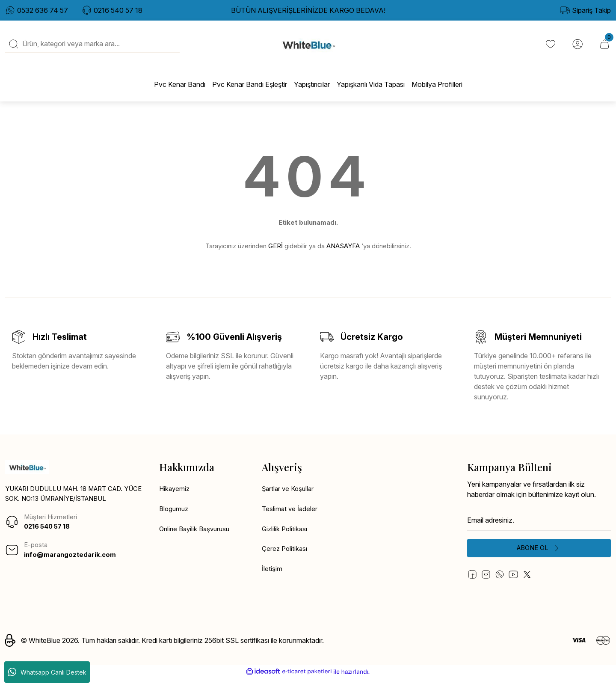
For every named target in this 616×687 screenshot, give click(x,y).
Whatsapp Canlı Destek (47, 672)
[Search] (92, 48)
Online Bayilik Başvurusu (197, 538)
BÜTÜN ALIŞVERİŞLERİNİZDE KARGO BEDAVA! (308, 10)
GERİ (275, 253)
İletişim (272, 579)
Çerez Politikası (285, 558)
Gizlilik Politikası (286, 538)
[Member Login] (577, 48)
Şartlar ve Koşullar (289, 497)
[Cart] (604, 48)
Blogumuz (175, 517)
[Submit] (539, 556)
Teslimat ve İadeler (290, 517)
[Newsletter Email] (539, 527)
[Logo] (308, 48)
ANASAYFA (343, 253)
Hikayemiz (175, 497)
